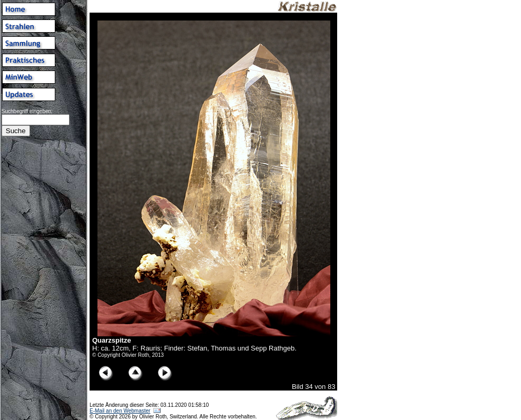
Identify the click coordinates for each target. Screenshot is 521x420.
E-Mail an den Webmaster (120, 411)
